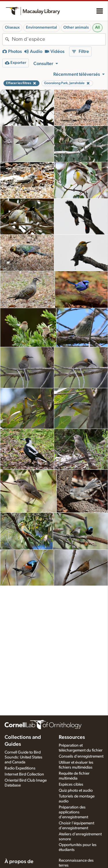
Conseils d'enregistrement (81, 756)
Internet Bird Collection (24, 774)
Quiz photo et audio (76, 791)
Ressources (72, 737)
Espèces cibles (71, 784)
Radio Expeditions (20, 768)
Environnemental (41, 27)
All (97, 27)
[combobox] (59, 39)
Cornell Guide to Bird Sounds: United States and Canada (23, 757)
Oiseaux (12, 27)
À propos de (19, 862)
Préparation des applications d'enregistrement (73, 812)
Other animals (76, 27)
